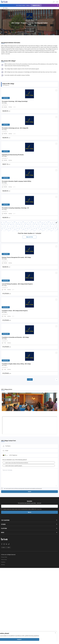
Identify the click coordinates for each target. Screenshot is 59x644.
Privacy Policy (39, 509)
